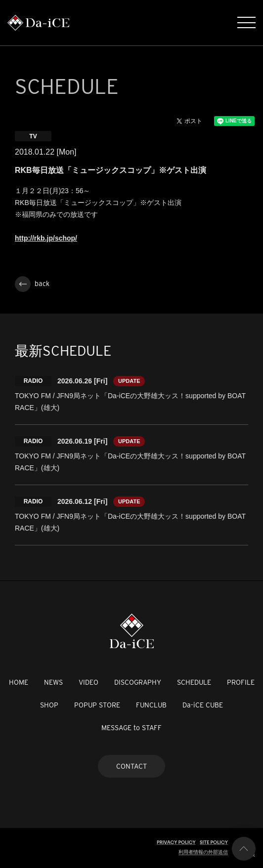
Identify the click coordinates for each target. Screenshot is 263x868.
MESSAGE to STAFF (131, 728)
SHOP (49, 705)
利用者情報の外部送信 (203, 852)
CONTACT (131, 766)
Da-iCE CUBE (203, 705)
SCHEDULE (194, 682)
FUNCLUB (151, 705)
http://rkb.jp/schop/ (46, 238)
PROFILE (241, 682)
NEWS (53, 682)
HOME (19, 682)
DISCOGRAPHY (138, 682)
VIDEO (88, 682)
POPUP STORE (97, 705)
